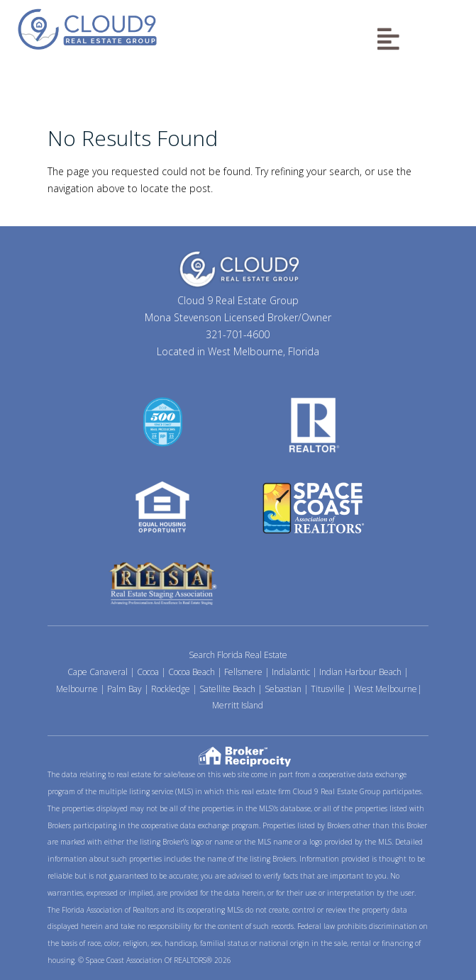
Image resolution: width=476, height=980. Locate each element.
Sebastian (283, 689)
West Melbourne (386, 689)
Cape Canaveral (98, 672)
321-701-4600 (238, 334)
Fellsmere (243, 672)
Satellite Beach (227, 689)
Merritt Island (238, 705)
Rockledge (171, 689)
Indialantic (291, 672)
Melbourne (77, 689)
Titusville (328, 689)
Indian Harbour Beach (360, 672)
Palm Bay (124, 689)
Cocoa (148, 672)
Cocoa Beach (192, 672)
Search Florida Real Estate (238, 655)
